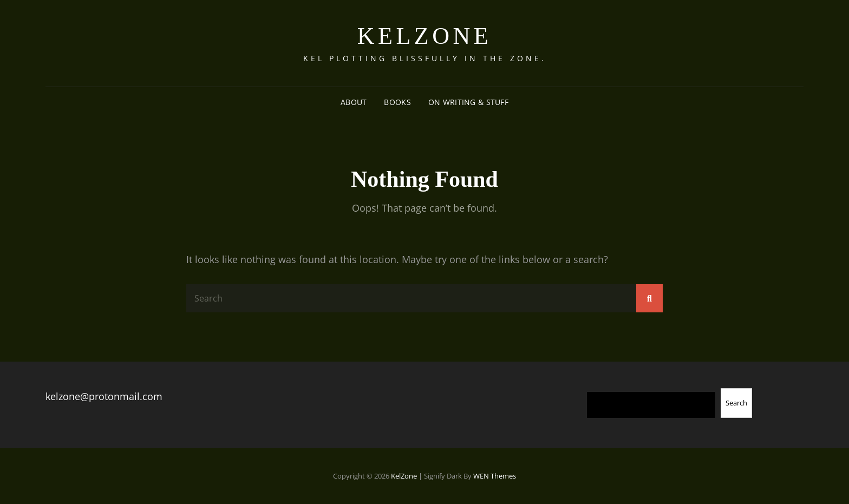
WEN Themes (495, 476)
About (354, 102)
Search (736, 403)
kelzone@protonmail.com (104, 396)
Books (397, 102)
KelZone (424, 36)
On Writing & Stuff (468, 102)
